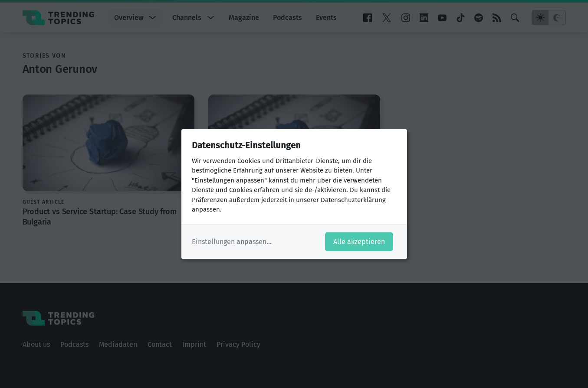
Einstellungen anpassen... (232, 242)
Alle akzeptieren (359, 242)
